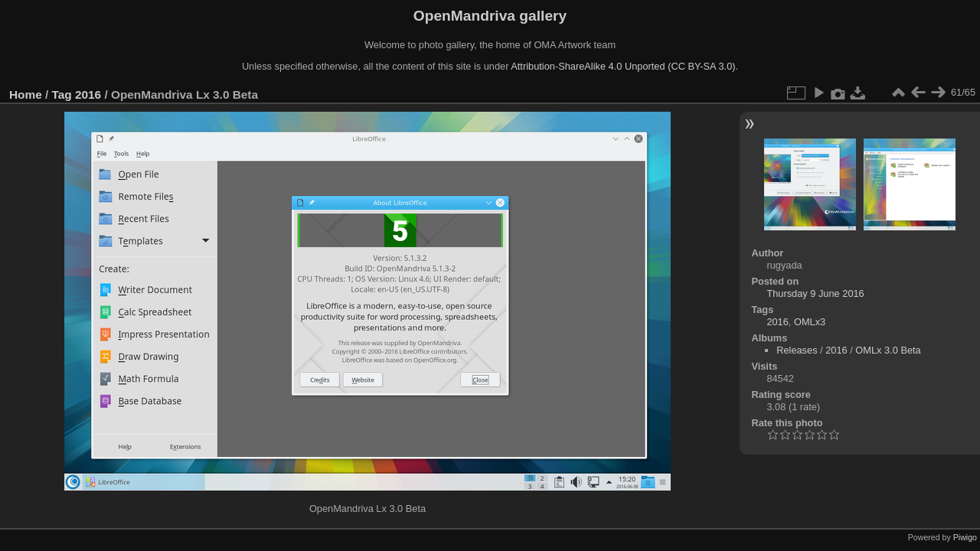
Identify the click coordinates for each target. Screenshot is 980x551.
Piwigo (965, 537)
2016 (88, 95)
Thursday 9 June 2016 (815, 293)
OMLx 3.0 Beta (888, 350)
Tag (62, 95)
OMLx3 (810, 322)
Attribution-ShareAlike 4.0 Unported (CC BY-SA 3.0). (624, 66)
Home (26, 95)
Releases (797, 350)
